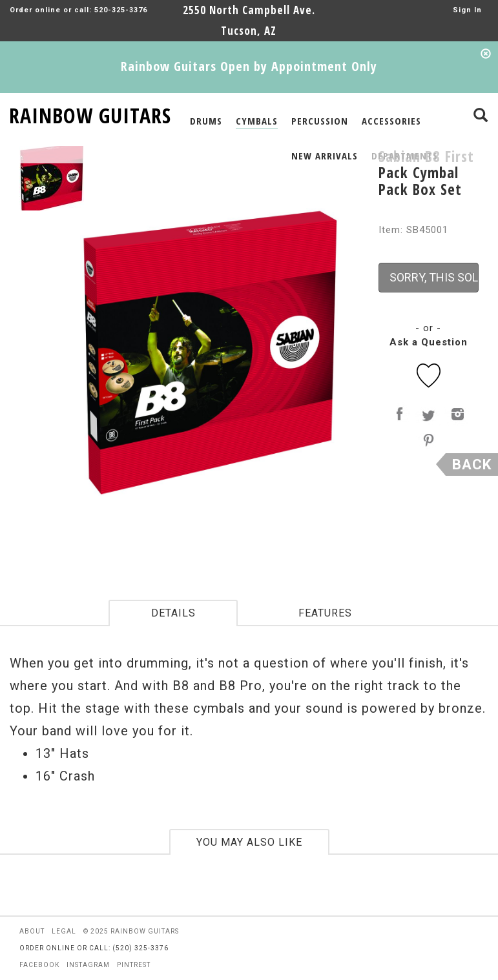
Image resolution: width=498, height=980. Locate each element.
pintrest (134, 965)
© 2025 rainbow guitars (131, 931)
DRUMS (206, 121)
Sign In (467, 10)
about (32, 931)
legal (64, 931)
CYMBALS (257, 121)
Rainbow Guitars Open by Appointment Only (249, 66)
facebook (39, 965)
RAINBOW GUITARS (90, 113)
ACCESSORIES (391, 121)
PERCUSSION (320, 121)
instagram (88, 965)
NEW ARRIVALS (325, 156)
